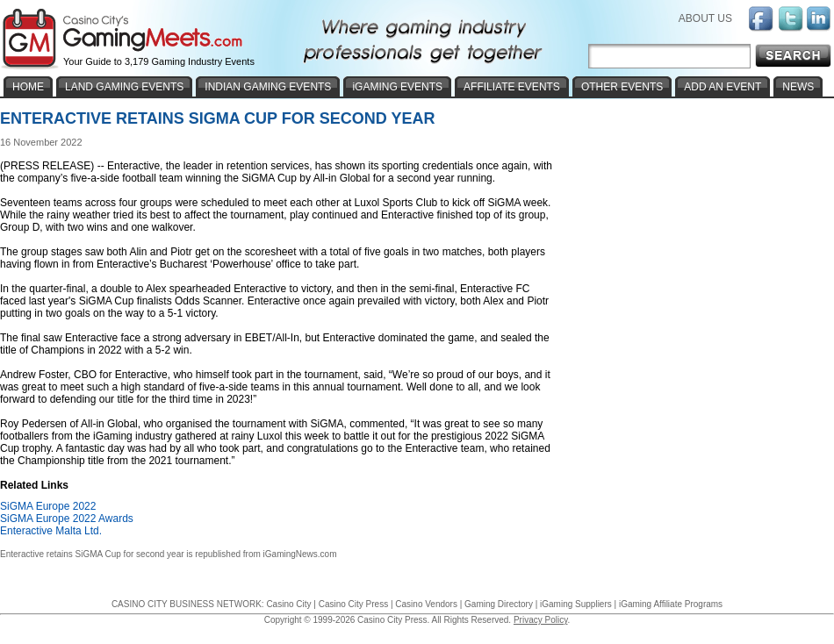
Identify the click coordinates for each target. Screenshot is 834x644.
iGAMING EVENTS (397, 87)
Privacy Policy (541, 620)
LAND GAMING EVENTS (124, 87)
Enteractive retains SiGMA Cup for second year (92, 554)
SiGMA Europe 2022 (48, 506)
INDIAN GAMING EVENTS (268, 87)
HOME (28, 87)
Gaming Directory (499, 604)
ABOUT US (705, 18)
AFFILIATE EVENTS (512, 87)
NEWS (798, 87)
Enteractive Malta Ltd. (51, 531)
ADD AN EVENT (723, 87)
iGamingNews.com (300, 554)
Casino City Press (353, 604)
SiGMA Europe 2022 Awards (67, 519)
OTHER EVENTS (622, 87)
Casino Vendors (426, 604)
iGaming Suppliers (576, 604)
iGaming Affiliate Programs (671, 604)
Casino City (288, 604)
